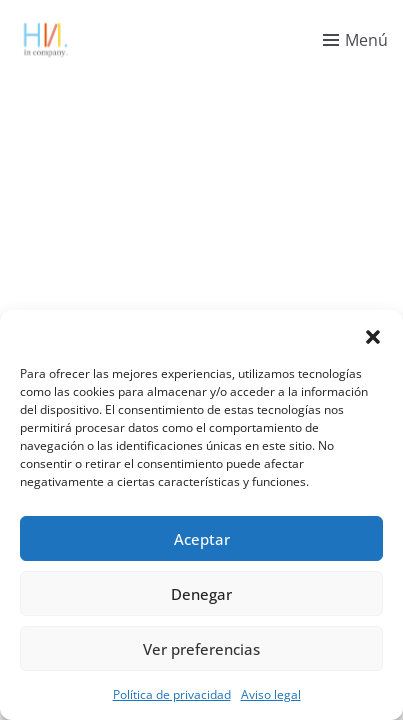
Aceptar (202, 539)
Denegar (201, 594)
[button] (373, 335)
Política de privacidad (172, 694)
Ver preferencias (201, 649)
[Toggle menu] (355, 40)
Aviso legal (271, 694)
